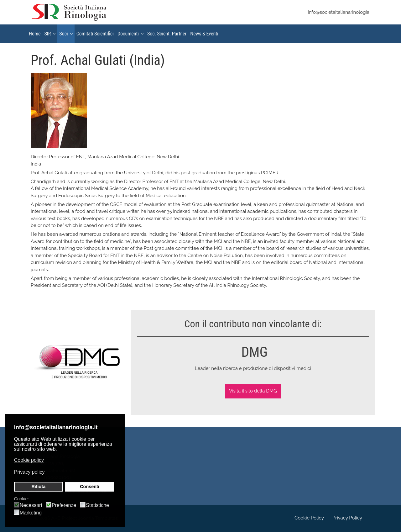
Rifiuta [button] (38, 487)
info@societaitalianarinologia (339, 12)
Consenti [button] (90, 487)
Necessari (31, 505)
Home (35, 34)
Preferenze (64, 505)
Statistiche (97, 505)
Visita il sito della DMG (253, 391)
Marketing (31, 513)
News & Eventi (204, 34)
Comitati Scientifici (95, 34)
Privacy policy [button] (29, 472)
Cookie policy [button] (29, 460)
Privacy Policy (347, 518)
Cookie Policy (309, 518)
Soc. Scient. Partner (167, 34)
